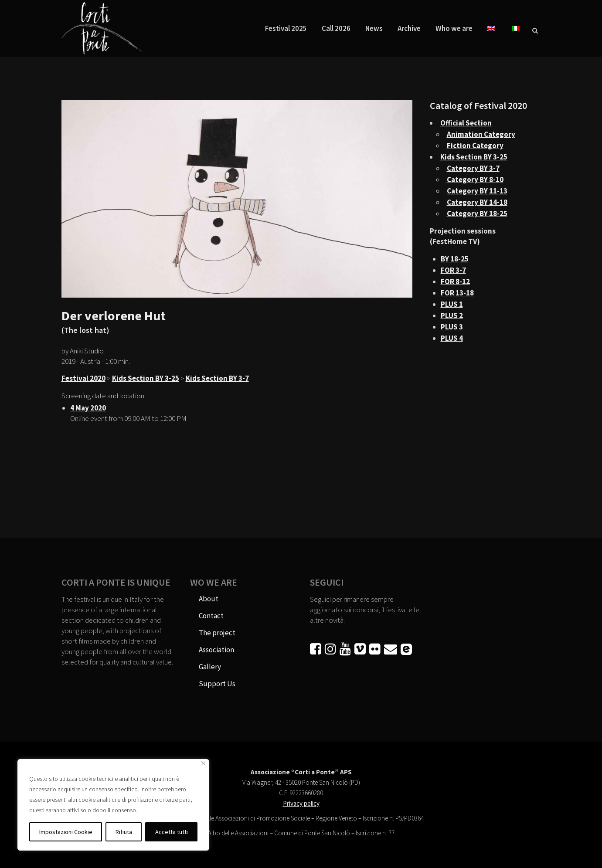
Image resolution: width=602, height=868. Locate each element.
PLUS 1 (452, 304)
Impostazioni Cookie (66, 832)
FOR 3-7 (453, 270)
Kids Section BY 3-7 (217, 378)
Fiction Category (475, 146)
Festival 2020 (83, 378)
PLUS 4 (452, 338)
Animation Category (481, 134)
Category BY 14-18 (477, 202)
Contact (211, 616)
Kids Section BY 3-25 (146, 378)
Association (216, 650)
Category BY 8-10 (475, 180)
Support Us (217, 684)
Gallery (210, 667)
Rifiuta (124, 832)
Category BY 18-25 (477, 214)
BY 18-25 (455, 259)
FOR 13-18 (457, 293)
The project (217, 633)
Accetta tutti (172, 832)
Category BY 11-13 (477, 191)
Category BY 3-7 (473, 168)
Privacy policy (301, 803)
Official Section (466, 123)
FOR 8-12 (455, 281)
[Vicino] (203, 763)
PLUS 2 (452, 315)
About (209, 599)
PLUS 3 (452, 327)
